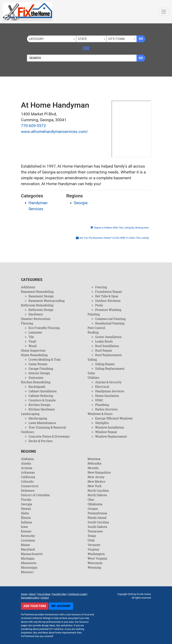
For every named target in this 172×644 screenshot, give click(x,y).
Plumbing (102, 405)
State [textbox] (82, 39)
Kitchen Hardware (42, 409)
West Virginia (97, 558)
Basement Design (41, 296)
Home (24, 594)
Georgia (81, 203)
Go (141, 39)
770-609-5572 (33, 126)
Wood (33, 346)
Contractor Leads (78, 594)
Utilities (93, 378)
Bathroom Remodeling (37, 305)
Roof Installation (107, 346)
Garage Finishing (41, 368)
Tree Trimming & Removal (47, 427)
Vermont (94, 545)
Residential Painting (110, 323)
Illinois (26, 518)
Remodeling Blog (30, 598)
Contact (45, 598)
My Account (61, 606)
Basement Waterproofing (47, 301)
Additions (28, 287)
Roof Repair (104, 350)
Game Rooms (38, 364)
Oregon (93, 509)
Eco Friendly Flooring (44, 328)
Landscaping (30, 414)
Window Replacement (111, 436)
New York (95, 486)
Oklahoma (95, 504)
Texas (92, 536)
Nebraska (94, 463)
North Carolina (98, 490)
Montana (94, 459)
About (32, 594)
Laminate (35, 332)
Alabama (27, 459)
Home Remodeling (34, 355)
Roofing (93, 332)
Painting (94, 314)
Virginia (93, 549)
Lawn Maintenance (42, 423)
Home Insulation (107, 396)
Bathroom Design (41, 310)
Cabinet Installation (43, 391)
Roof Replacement (108, 355)
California (28, 477)
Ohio (91, 499)
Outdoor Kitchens (108, 301)
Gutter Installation (108, 337)
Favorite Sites (59, 594)
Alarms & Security (108, 382)
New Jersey (96, 477)
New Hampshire (99, 472)
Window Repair (106, 432)
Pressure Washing (108, 310)
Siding (92, 359)
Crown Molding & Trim (45, 359)
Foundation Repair (109, 292)
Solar (91, 373)
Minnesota (29, 563)
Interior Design (39, 373)
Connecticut (30, 486)
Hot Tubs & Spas (107, 296)
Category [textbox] (36, 39)
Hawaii (26, 509)
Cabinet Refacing (41, 396)
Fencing (101, 287)
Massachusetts (32, 554)
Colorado (27, 481)
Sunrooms (36, 378)
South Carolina (98, 522)
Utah (91, 540)
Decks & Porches (40, 441)
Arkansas (28, 472)
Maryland (28, 549)
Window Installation (110, 427)
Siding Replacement (110, 368)
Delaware (28, 490)
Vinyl (32, 341)
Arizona (27, 468)
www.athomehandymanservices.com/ (54, 132)
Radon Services (106, 409)
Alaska (26, 463)
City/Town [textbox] (116, 39)
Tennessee (95, 531)
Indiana (26, 522)
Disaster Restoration (36, 319)
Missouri (27, 572)
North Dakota (97, 495)
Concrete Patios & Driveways (49, 436)
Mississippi (29, 567)
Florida (26, 499)
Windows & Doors (100, 414)
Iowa (24, 527)
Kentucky (28, 536)
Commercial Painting (110, 319)
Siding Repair (105, 364)
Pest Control (96, 328)
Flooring (27, 323)
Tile (31, 337)
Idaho (25, 513)
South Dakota (97, 527)
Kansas (26, 531)
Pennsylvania (97, 513)
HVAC (99, 400)
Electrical (102, 387)
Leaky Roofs (104, 341)
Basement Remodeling (37, 292)
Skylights (102, 423)
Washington (96, 554)
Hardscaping (38, 418)
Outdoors (28, 432)
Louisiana (28, 540)
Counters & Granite (42, 400)
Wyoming (94, 567)
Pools (99, 305)
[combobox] (52, 39)
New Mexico (96, 481)
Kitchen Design (39, 405)
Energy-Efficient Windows (114, 418)
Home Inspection (33, 350)
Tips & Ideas (44, 594)
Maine (25, 545)
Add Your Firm (35, 606)
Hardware (36, 314)
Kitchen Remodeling (36, 382)
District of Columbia (35, 495)
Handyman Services (110, 391)
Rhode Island (97, 518)
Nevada (93, 468)
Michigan (28, 558)
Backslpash (37, 387)
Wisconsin (95, 563)
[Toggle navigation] (164, 12)
